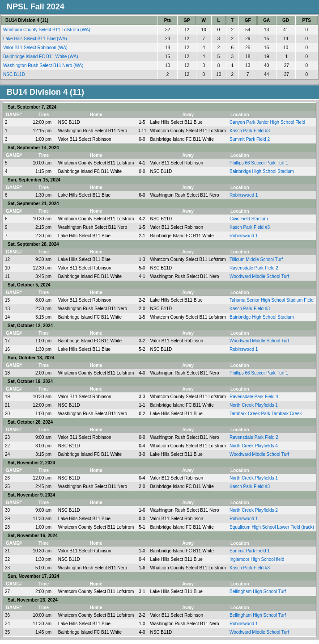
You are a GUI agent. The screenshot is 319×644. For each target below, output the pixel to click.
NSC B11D (15, 74)
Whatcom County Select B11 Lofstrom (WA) (47, 30)
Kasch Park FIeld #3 (250, 131)
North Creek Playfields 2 (254, 510)
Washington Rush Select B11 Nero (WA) (44, 65)
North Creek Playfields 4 (254, 446)
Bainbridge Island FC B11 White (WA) (41, 57)
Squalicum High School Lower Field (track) (272, 527)
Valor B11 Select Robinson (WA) (36, 48)
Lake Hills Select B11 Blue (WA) (36, 39)
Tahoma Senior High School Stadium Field (272, 300)
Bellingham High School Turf (258, 591)
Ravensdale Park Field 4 (254, 397)
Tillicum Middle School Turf (256, 259)
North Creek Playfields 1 (254, 405)
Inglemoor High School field (257, 559)
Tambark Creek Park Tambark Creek (266, 414)
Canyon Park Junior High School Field (267, 122)
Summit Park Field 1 (250, 551)
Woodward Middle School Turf (259, 276)
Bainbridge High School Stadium (262, 171)
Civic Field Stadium (249, 219)
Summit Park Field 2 (250, 139)
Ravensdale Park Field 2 (254, 268)
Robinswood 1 (244, 195)
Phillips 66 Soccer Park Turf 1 (259, 163)
